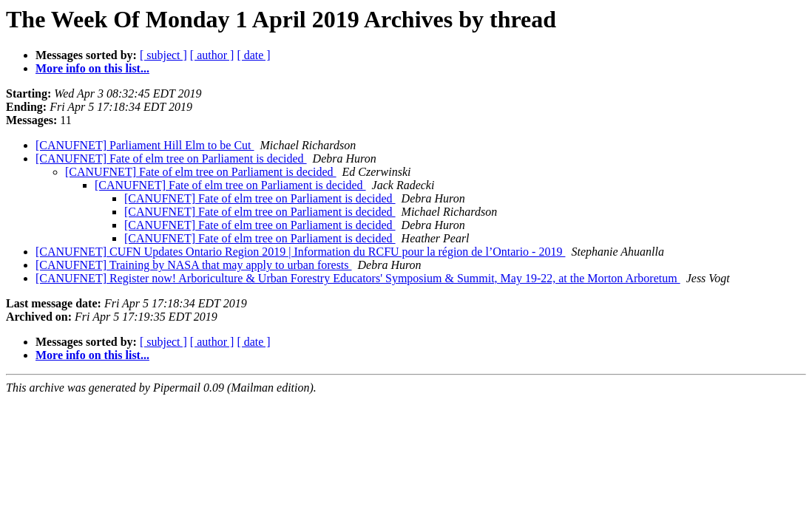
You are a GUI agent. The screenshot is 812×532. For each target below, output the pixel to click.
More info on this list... (92, 68)
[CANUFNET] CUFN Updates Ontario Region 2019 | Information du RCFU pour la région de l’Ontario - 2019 (300, 252)
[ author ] (212, 55)
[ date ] (253, 55)
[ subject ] (163, 55)
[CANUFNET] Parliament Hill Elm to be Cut (145, 145)
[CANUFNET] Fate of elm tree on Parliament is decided (171, 158)
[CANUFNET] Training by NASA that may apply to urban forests (194, 265)
